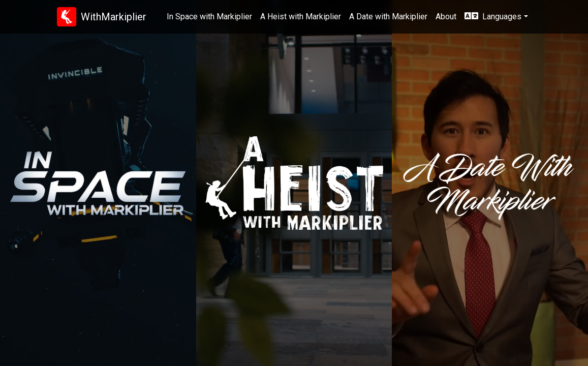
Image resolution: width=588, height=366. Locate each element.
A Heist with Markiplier (301, 17)
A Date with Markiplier (388, 17)
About (446, 17)
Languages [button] (493, 17)
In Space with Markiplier (209, 17)
